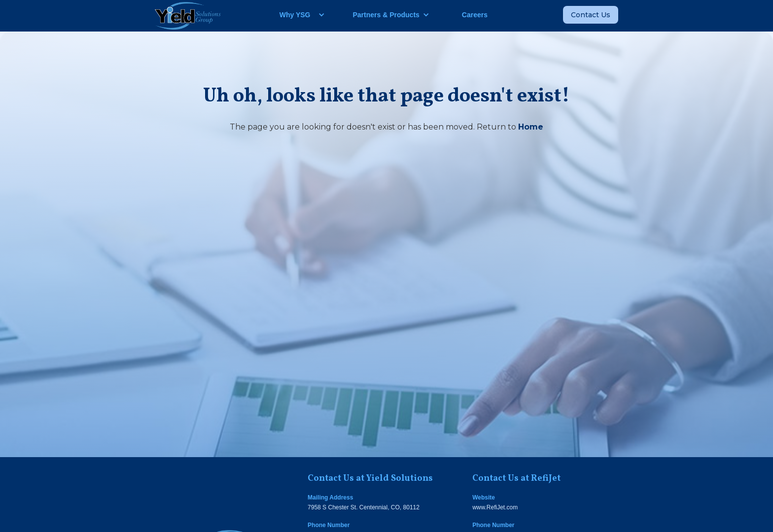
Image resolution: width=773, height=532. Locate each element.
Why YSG (295, 15)
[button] (299, 15)
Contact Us (591, 15)
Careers (475, 15)
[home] (188, 16)
